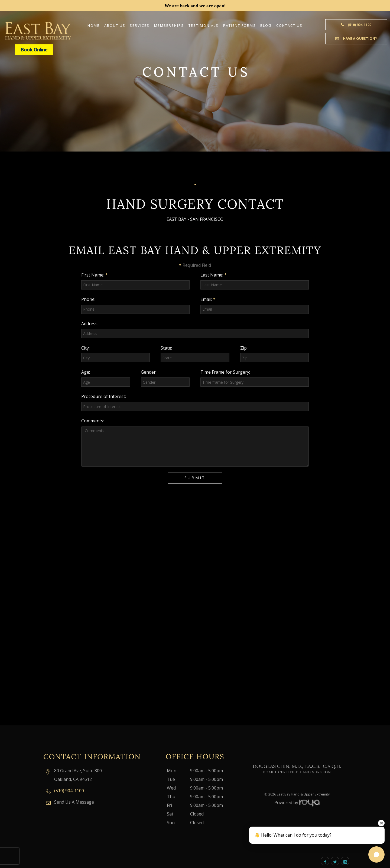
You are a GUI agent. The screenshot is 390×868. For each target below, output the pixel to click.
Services (140, 25)
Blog (266, 25)
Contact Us (289, 25)
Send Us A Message (74, 802)
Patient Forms (240, 25)
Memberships (169, 25)
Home (94, 25)
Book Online (34, 50)
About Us (115, 25)
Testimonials (204, 25)
